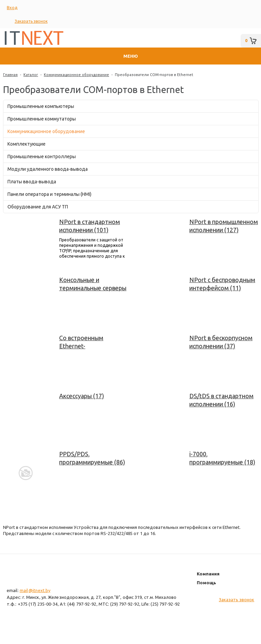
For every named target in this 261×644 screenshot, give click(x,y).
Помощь (206, 583)
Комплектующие (27, 144)
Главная (10, 75)
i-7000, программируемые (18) (222, 458)
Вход (12, 7)
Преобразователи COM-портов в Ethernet (154, 75)
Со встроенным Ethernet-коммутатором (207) (89, 342)
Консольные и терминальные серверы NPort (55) (93, 284)
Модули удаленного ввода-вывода (48, 169)
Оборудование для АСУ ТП (38, 207)
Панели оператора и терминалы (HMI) (49, 194)
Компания (208, 574)
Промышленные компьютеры (41, 106)
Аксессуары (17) (82, 396)
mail (24, 590)
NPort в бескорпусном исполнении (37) (221, 342)
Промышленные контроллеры (42, 157)
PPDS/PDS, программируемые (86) (92, 458)
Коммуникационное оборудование (76, 75)
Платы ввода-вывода (32, 182)
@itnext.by (39, 590)
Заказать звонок (31, 21)
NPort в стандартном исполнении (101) (90, 226)
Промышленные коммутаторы (42, 119)
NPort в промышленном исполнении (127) (224, 226)
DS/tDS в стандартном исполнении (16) (221, 400)
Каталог (31, 75)
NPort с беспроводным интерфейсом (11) (222, 284)
